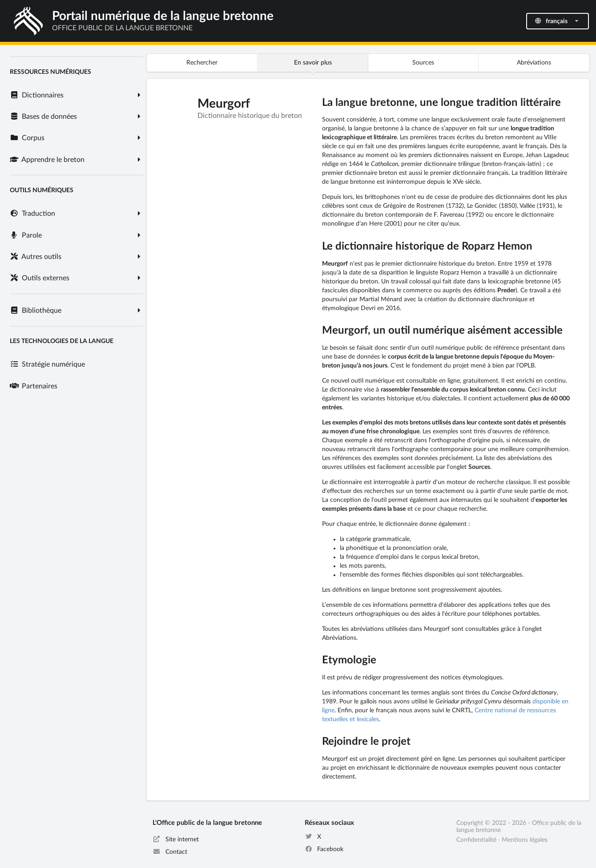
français (557, 21)
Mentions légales (525, 840)
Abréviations (534, 63)
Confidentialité (476, 840)
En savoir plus (313, 63)
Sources (423, 63)
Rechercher (202, 63)
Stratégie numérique (47, 364)
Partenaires (33, 386)
